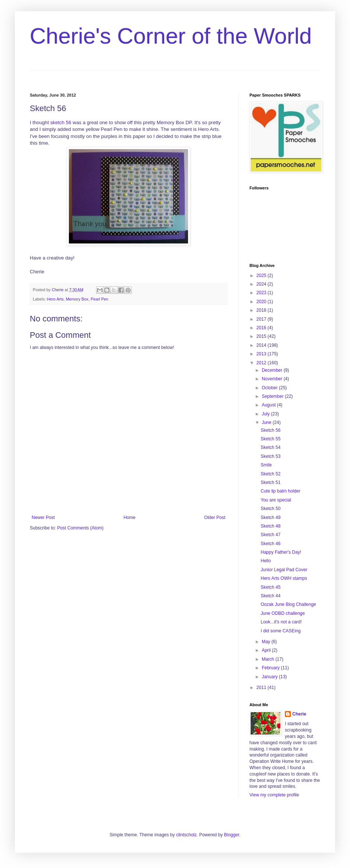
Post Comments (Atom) (80, 528)
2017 (262, 319)
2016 (262, 328)
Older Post (215, 518)
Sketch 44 (271, 596)
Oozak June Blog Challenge (288, 604)
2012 (262, 363)
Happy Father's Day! (281, 552)
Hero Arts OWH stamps (284, 578)
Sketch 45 (271, 587)
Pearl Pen (99, 299)
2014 (262, 345)
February (271, 668)
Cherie (299, 714)
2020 (262, 302)
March (269, 659)
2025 (262, 276)
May (267, 642)
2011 (262, 688)
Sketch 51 (271, 482)
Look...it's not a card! (281, 622)
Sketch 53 (271, 456)
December (273, 370)
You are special (276, 500)
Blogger (232, 835)
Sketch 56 (271, 430)
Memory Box (77, 299)
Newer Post (43, 518)
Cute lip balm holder (281, 491)
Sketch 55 (271, 439)
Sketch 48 (271, 526)
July (266, 414)
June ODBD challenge (283, 613)
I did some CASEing (281, 631)
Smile (266, 465)
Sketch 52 (271, 474)
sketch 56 (61, 122)
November (273, 379)
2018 (262, 310)
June (267, 422)
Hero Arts (55, 299)
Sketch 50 (271, 509)
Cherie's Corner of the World (171, 36)
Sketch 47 (271, 535)
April (267, 650)
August (269, 405)
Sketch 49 (271, 518)
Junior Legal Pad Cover (284, 570)
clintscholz (186, 835)
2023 (262, 293)
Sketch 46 (271, 544)
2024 (262, 284)
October (270, 388)
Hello (266, 561)
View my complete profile (274, 795)
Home (130, 518)
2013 (262, 354)
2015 (262, 336)
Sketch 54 (271, 447)
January (270, 677)
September (273, 396)
